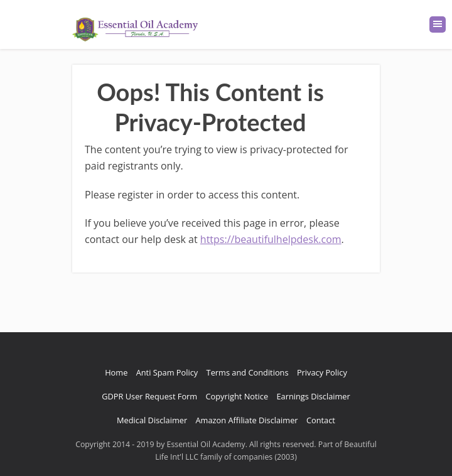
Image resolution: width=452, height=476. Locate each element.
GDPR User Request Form (149, 396)
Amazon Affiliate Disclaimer (247, 420)
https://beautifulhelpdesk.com (271, 239)
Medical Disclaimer (152, 420)
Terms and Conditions (248, 372)
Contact (321, 420)
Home (116, 372)
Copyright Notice (237, 396)
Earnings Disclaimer (313, 396)
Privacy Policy (322, 372)
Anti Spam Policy (167, 372)
